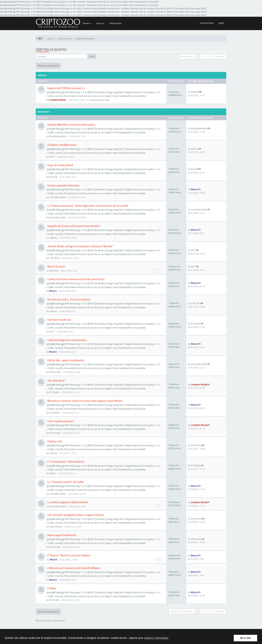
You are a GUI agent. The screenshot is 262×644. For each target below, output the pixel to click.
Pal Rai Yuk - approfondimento (66, 360)
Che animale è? (56, 381)
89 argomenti (187, 56)
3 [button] (207, 56)
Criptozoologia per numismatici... (68, 340)
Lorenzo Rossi (58, 100)
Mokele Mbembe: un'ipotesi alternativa (71, 125)
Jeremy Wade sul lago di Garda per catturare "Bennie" (80, 246)
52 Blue (51, 588)
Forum (87, 23)
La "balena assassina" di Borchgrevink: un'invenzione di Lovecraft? (88, 206)
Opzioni (174, 611)
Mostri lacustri (56, 266)
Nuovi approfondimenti (62, 535)
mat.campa (56, 526)
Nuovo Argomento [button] (48, 66)
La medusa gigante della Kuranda (67, 502)
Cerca (100, 23)
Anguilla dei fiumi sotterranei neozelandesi (73, 226)
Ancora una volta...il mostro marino (69, 299)
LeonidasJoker (58, 197)
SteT (52, 157)
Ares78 (53, 177)
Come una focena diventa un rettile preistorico (76, 279)
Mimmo (54, 270)
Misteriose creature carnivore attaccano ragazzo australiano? (85, 401)
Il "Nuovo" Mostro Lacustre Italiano (69, 555)
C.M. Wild (54, 258)
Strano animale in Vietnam (63, 186)
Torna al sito (115, 23)
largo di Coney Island (60, 165)
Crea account (207, 23)
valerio (195, 149)
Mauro (195, 189)
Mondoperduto (58, 136)
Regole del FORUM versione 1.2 (66, 88)
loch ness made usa (59, 320)
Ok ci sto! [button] (245, 638)
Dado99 (195, 92)
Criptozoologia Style (100, 100)
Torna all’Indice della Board (50, 621)
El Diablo (196, 324)
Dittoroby (55, 372)
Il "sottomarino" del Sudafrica (66, 462)
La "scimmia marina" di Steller (65, 482)
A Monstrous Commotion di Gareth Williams (74, 568)
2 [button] (202, 56)
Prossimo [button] (220, 56)
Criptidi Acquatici (51, 50)
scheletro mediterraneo (62, 145)
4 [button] (212, 56)
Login (221, 23)
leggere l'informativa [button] (156, 638)
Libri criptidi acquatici (60, 421)
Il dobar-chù (54, 441)
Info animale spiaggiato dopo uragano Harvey (75, 515)
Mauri (52, 473)
